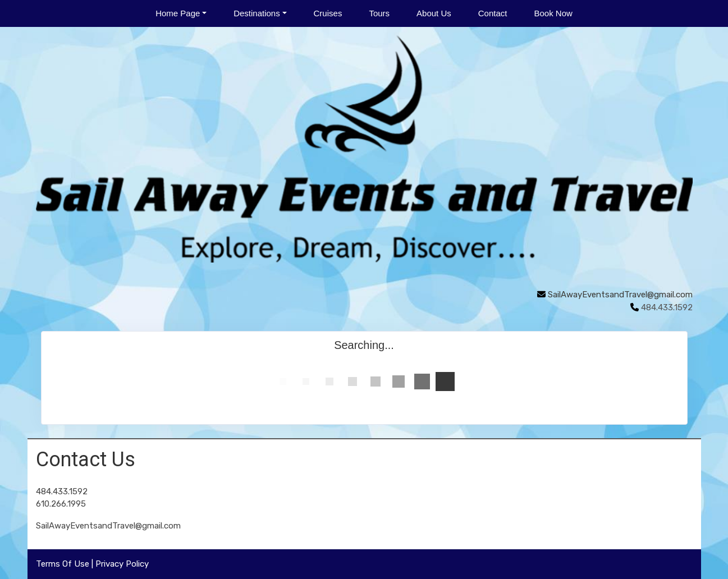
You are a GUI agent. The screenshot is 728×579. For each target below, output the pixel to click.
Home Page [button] (178, 13)
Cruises (328, 13)
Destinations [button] (257, 13)
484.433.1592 (62, 491)
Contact (493, 13)
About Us (434, 13)
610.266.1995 (61, 504)
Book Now (553, 13)
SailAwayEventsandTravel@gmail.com (620, 295)
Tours (379, 13)
